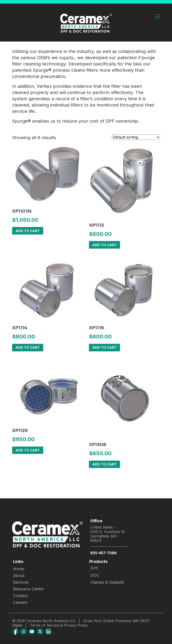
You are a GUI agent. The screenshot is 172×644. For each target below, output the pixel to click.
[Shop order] (136, 137)
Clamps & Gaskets (107, 582)
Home (19, 569)
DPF (94, 568)
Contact (20, 596)
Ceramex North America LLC (51, 621)
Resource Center (28, 589)
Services (21, 582)
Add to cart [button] (28, 231)
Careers (20, 602)
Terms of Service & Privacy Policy (59, 625)
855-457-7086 (103, 553)
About (19, 576)
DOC (95, 575)
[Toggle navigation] (158, 17)
